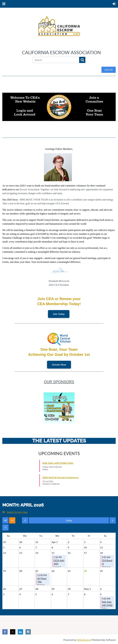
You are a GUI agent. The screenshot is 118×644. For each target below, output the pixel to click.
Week (5, 521)
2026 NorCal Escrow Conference (61, 478)
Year (5, 528)
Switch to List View (17, 512)
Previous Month (25, 521)
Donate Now (59, 365)
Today (69, 521)
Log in (109, 70)
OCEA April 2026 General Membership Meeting (59, 567)
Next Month (113, 521)
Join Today (59, 314)
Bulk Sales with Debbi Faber (58, 463)
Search (82, 60)
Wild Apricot (84, 640)
